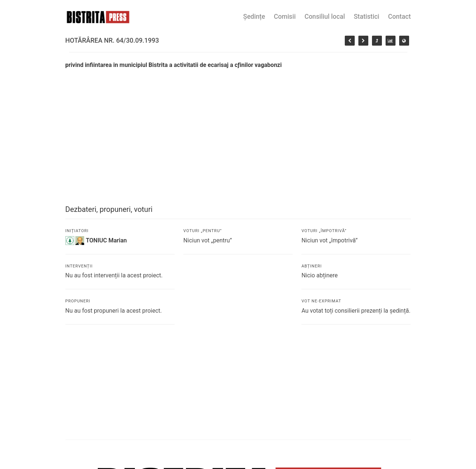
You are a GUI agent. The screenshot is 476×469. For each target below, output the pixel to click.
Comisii (285, 17)
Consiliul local (325, 17)
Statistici (366, 17)
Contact (400, 17)
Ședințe (254, 17)
